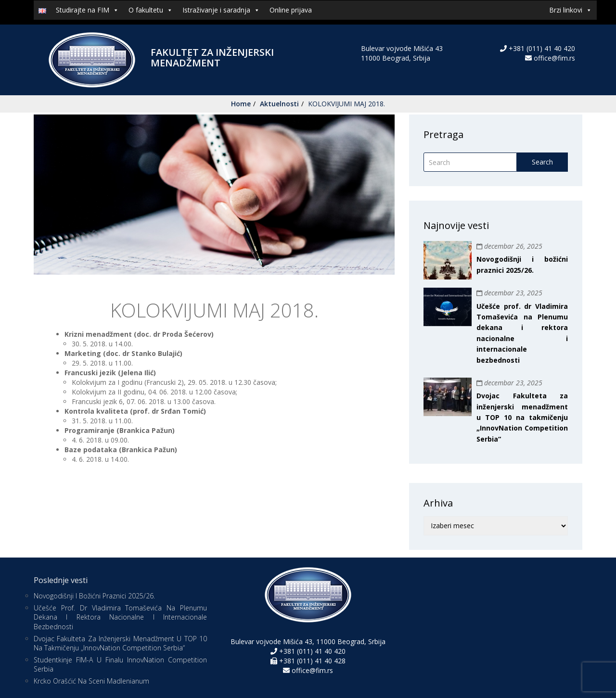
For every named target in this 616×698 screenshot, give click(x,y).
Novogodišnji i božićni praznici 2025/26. (94, 596)
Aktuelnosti (279, 104)
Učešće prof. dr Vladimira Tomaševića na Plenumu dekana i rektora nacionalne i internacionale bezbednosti (120, 617)
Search (542, 162)
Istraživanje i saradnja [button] (221, 10)
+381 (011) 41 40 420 (541, 48)
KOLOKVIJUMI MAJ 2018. (346, 104)
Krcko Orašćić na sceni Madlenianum (91, 681)
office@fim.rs (554, 58)
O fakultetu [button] (151, 10)
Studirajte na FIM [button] (87, 10)
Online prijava (291, 10)
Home (241, 104)
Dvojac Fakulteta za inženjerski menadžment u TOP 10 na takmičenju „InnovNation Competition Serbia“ (522, 417)
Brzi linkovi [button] (571, 10)
